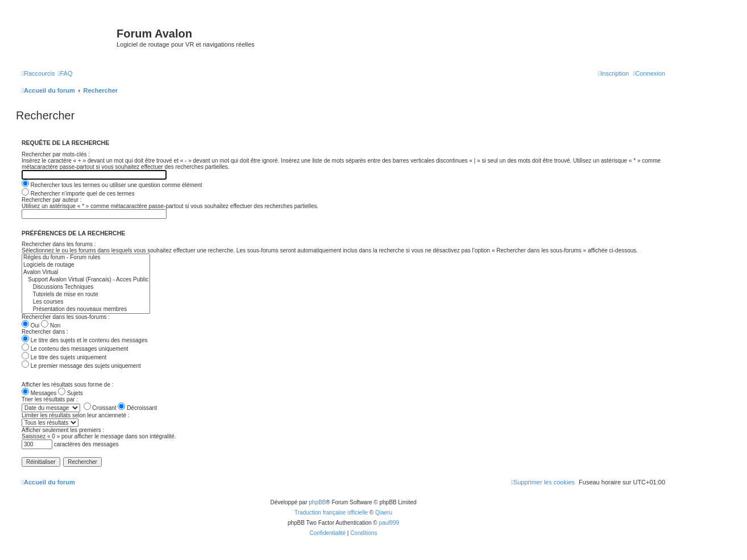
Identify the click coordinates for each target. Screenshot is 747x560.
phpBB (317, 502)
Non (51, 325)
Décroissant (137, 408)
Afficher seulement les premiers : (63, 430)
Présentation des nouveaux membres (86, 310)
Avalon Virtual (86, 273)
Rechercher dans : (45, 332)
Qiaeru (384, 513)
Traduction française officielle (331, 513)
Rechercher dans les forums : (59, 244)
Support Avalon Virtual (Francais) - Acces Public (86, 280)
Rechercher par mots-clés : (56, 154)
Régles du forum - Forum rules (86, 258)
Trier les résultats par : (50, 399)
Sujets (70, 393)
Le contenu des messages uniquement (75, 349)
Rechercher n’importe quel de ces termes (78, 194)
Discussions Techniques (86, 287)
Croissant (100, 408)
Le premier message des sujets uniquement (81, 366)
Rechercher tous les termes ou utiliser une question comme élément (112, 185)
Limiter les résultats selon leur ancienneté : (76, 415)
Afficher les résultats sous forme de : (68, 385)
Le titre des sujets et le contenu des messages (84, 340)
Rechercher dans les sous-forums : (66, 317)
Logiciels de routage (86, 265)
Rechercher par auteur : (52, 200)
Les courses (86, 302)
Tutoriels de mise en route (86, 295)
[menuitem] (65, 73)
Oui (30, 325)
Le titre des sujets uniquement (64, 357)
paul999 (389, 523)
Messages (39, 393)
